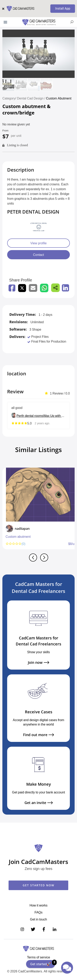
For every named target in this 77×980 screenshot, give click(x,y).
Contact (38, 255)
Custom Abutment (59, 98)
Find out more (38, 735)
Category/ (9, 98)
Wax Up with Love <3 (54, 416)
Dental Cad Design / (31, 98)
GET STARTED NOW (38, 885)
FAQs (38, 912)
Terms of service (39, 957)
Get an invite (39, 803)
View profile (39, 243)
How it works (39, 905)
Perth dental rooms (30, 416)
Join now (38, 662)
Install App (63, 8)
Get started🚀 (43, 963)
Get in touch (38, 919)
